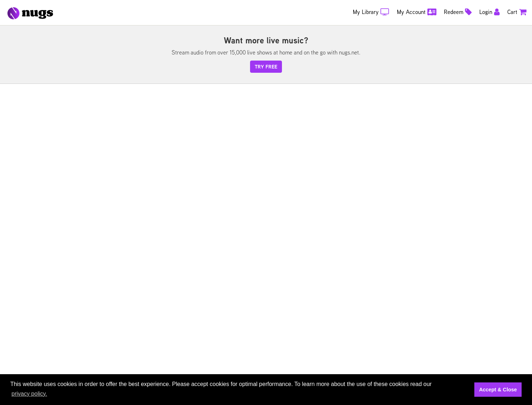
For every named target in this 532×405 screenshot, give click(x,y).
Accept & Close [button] (498, 390)
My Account (417, 12)
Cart (517, 12)
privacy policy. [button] (29, 394)
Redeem (458, 12)
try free (266, 67)
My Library (371, 12)
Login (490, 12)
